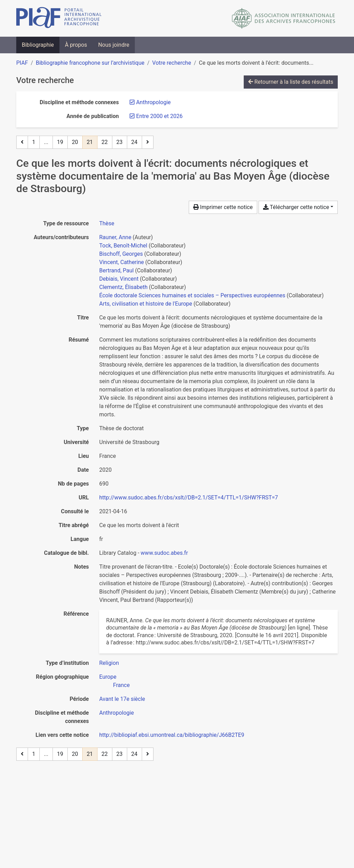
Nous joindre (114, 45)
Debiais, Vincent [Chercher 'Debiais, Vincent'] (119, 279)
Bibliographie (38, 45)
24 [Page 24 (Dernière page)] (134, 142)
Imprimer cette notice (223, 207)
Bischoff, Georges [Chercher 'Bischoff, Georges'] (121, 254)
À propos (76, 45)
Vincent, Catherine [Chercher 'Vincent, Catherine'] (122, 262)
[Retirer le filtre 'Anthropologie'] (153, 102)
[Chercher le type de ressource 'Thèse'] (107, 223)
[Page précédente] (22, 142)
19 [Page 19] (60, 142)
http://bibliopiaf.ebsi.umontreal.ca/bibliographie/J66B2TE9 (172, 735)
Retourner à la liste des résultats (291, 82)
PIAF (22, 63)
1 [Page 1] (34, 142)
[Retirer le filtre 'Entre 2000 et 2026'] (159, 116)
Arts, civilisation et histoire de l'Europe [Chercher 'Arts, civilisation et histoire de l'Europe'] (146, 304)
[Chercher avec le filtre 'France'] (121, 685)
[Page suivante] (148, 142)
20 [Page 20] (75, 142)
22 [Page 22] (105, 142)
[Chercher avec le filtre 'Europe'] (108, 677)
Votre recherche (171, 63)
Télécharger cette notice (296, 207)
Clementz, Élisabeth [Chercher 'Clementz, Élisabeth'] (123, 287)
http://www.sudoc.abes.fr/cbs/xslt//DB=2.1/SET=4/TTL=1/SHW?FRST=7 (189, 498)
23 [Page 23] (120, 142)
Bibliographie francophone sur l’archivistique (90, 63)
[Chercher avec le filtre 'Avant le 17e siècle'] (122, 699)
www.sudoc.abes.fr (164, 553)
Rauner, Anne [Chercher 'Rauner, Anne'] (115, 237)
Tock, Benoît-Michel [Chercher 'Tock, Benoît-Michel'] (123, 246)
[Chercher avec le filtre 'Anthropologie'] (117, 713)
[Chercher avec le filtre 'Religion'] (109, 663)
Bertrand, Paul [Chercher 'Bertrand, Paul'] (117, 270)
